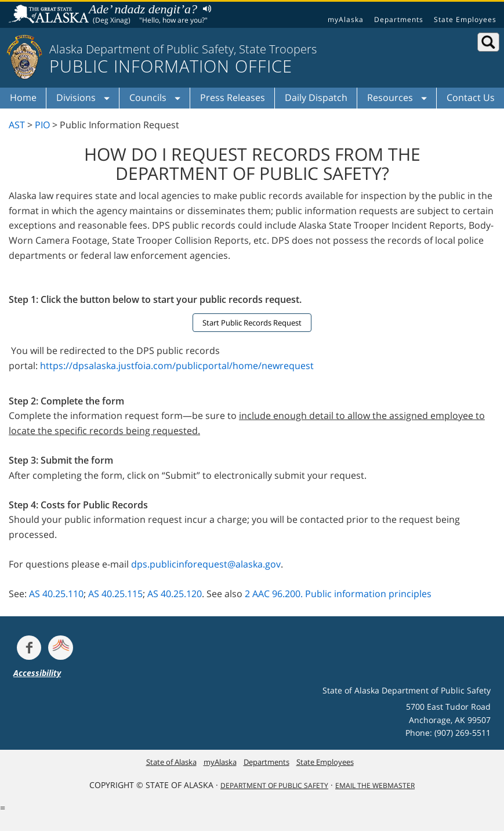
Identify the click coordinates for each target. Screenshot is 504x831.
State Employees (465, 19)
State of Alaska (50, 15)
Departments (399, 19)
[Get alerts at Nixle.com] (60, 648)
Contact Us (471, 97)
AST (17, 125)
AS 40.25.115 (115, 594)
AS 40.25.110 (56, 594)
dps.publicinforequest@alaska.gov (206, 564)
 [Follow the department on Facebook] (29, 648)
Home (23, 97)
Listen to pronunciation (204, 8)
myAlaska (346, 19)
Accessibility (37, 673)
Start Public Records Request (252, 323)
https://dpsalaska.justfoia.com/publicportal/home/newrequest (177, 366)
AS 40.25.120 (175, 594)
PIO (42, 125)
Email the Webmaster (375, 785)
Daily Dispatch (316, 97)
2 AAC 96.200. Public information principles (338, 594)
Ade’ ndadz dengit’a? (143, 9)
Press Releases (233, 97)
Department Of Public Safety (274, 785)
